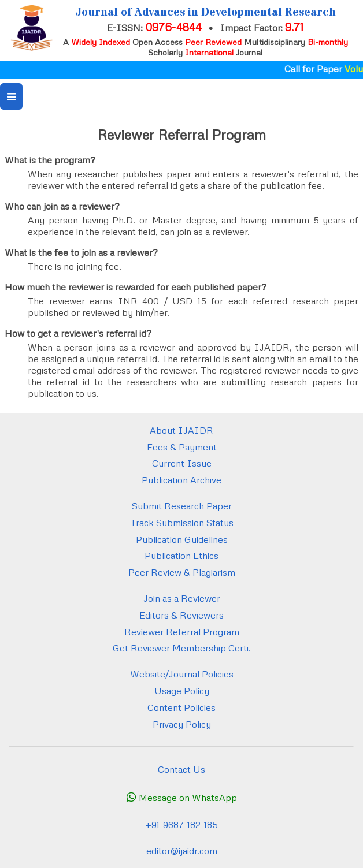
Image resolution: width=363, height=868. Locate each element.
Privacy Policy (182, 724)
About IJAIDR (181, 430)
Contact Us (181, 769)
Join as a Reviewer (182, 598)
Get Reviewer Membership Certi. (182, 648)
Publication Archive (181, 480)
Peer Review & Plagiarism (182, 572)
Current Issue (182, 463)
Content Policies (181, 707)
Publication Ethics (181, 556)
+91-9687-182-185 (182, 825)
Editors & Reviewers (181, 615)
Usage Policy (182, 691)
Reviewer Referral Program (182, 632)
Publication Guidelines (182, 539)
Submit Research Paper (182, 506)
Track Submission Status (182, 523)
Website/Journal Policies (182, 674)
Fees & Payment (182, 447)
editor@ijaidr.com (182, 851)
